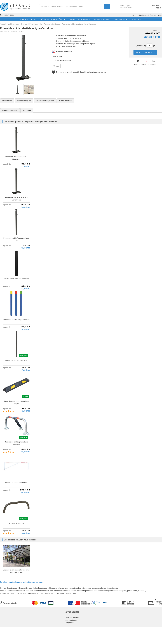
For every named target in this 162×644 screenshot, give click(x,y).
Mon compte (123, 5)
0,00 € (158, 8)
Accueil (3, 24)
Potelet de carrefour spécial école (16, 320)
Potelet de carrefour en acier (16, 360)
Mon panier (156, 5)
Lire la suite (58, 56)
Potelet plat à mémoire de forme (16, 279)
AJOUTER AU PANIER (145, 52)
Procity (22, 31)
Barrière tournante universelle (16, 483)
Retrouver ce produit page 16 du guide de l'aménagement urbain (82, 72)
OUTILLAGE (136, 19)
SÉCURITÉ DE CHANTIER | (80, 19)
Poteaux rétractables (52, 24)
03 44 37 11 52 (7, 15)
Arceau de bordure (16, 523)
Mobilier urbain (14, 24)
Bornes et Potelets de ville (31, 24)
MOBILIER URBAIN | (102, 19)
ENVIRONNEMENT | (121, 19)
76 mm (56, 66)
